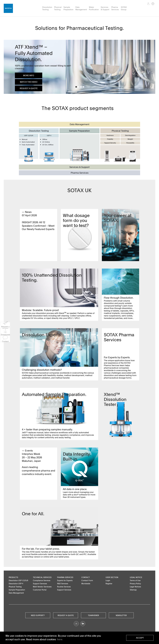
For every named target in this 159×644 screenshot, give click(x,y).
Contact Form (87, 580)
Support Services (40, 584)
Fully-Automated (28, 145)
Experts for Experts (65, 580)
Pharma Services (115, 8)
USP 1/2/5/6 (29, 135)
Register (109, 584)
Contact (86, 577)
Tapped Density (110, 143)
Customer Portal (40, 590)
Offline (45, 139)
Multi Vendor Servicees (42, 587)
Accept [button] (140, 638)
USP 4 (49, 135)
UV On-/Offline (48, 145)
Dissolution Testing (47, 8)
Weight (130, 139)
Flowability (130, 143)
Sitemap (133, 590)
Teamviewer (93, 615)
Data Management (81, 8)
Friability (110, 139)
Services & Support (105, 8)
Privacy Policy (135, 584)
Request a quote (66, 615)
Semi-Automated (28, 142)
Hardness (110, 135)
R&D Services (63, 584)
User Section (112, 577)
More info (29, 75)
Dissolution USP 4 (16, 584)
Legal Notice (136, 577)
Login (108, 580)
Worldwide (86, 584)
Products (13, 577)
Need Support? (38, 615)
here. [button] (60, 639)
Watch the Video (29, 82)
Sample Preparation (68, 8)
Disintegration (130, 135)
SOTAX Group (124, 8)
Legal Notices (135, 587)
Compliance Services (42, 580)
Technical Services (42, 577)
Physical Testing (58, 8)
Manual (25, 139)
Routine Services (64, 587)
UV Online (46, 142)
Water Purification (94, 8)
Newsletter (121, 615)
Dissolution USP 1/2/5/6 (18, 580)
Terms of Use (135, 580)
